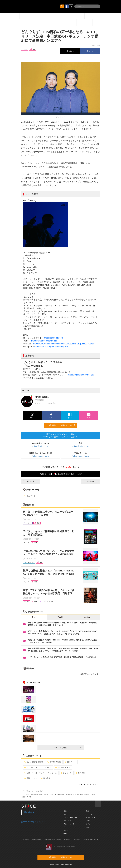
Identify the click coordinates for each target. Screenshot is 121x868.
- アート (65, 827)
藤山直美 (46, 778)
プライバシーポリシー (90, 840)
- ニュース (88, 814)
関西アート (70, 762)
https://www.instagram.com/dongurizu (51, 347)
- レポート (88, 821)
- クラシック (67, 821)
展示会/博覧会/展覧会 (34, 762)
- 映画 (65, 834)
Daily (34, 617)
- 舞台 (65, 814)
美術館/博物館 (54, 762)
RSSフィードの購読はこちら (62, 425)
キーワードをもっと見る (88, 785)
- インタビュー (90, 818)
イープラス (26, 791)
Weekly (61, 617)
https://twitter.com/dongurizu (44, 341)
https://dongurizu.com (54, 338)
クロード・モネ (63, 767)
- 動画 (87, 811)
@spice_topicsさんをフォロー (33, 822)
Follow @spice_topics (41, 446)
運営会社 (26, 840)
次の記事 (93, 481)
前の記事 (28, 481)
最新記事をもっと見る (89, 674)
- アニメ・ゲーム (68, 824)
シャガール (66, 773)
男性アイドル (31, 778)
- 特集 (87, 827)
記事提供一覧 (37, 840)
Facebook (29, 812)
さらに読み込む (68, 748)
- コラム (88, 824)
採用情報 (67, 840)
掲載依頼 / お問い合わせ (53, 840)
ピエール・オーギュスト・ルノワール (41, 773)
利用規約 (76, 840)
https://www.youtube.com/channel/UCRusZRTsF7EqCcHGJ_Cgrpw (64, 344)
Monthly (87, 617)
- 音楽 (65, 811)
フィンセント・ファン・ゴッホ (38, 767)
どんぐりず (30, 496)
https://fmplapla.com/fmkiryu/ (81, 375)
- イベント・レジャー (70, 818)
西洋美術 (80, 773)
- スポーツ (66, 830)
